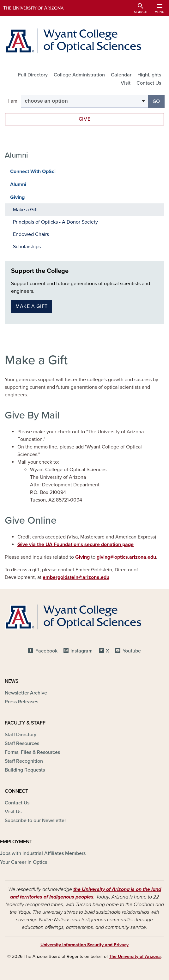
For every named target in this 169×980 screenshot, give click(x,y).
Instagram (81, 651)
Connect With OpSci (33, 171)
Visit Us (13, 812)
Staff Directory (21, 735)
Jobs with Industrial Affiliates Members (43, 853)
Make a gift (32, 306)
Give (85, 119)
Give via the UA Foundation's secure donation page (75, 544)
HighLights (149, 75)
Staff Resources (22, 743)
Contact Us (149, 83)
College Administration (79, 75)
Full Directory (33, 75)
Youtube (132, 651)
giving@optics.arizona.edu (126, 557)
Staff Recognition (24, 761)
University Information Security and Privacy (84, 945)
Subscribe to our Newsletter (35, 821)
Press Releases (21, 702)
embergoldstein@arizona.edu (76, 577)
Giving (83, 557)
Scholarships (27, 247)
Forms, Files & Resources (32, 752)
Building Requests (25, 770)
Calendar (121, 75)
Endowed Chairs (31, 234)
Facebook (46, 651)
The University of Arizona (135, 956)
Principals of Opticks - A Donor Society (55, 222)
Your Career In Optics (24, 862)
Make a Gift (25, 210)
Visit (126, 83)
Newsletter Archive (26, 693)
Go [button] (159, 101)
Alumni (18, 184)
